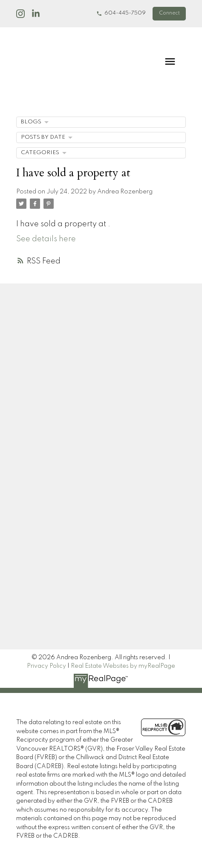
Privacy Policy (46, 666)
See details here (46, 239)
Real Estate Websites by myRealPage (123, 666)
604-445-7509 (125, 13)
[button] (121, 14)
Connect (169, 13)
